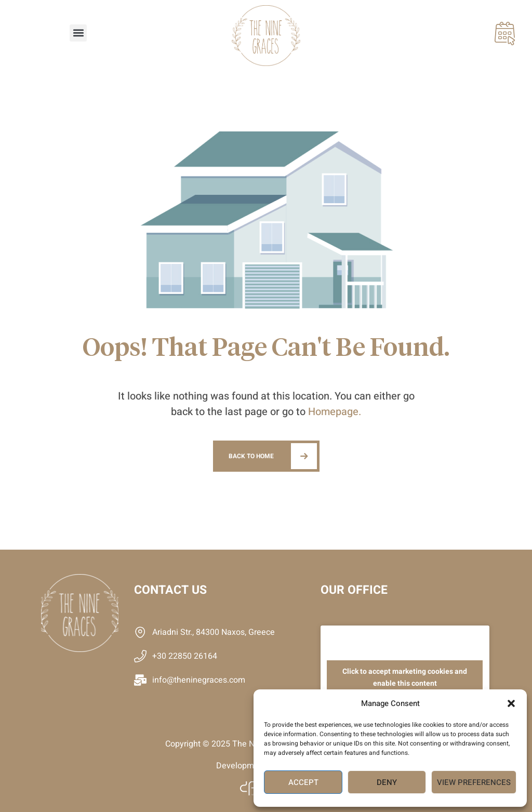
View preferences (474, 782)
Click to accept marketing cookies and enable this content (405, 677)
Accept (303, 782)
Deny (387, 782)
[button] (511, 703)
